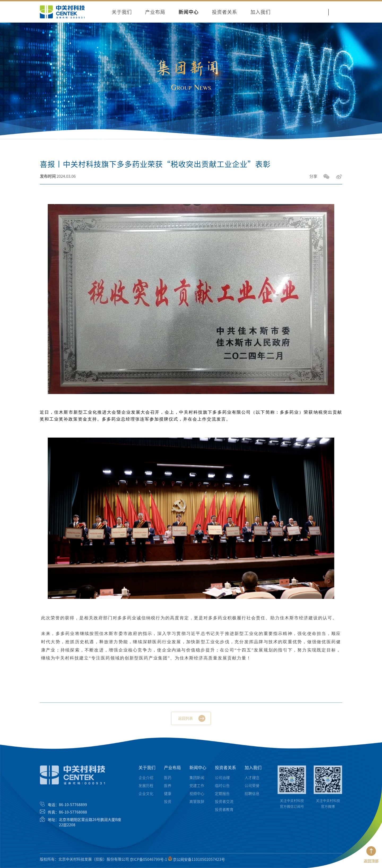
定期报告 (222, 796)
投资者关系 (225, 770)
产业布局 (172, 770)
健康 (168, 796)
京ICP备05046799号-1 (148, 861)
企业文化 (146, 796)
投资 (168, 804)
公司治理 (222, 780)
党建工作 (197, 788)
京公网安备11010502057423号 (196, 861)
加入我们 (253, 770)
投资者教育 (224, 812)
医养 (168, 788)
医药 (168, 780)
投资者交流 (224, 804)
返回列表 (185, 721)
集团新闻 (197, 780)
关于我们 (147, 770)
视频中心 (197, 796)
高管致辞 (197, 804)
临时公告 (222, 788)
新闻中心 (198, 770)
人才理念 (252, 780)
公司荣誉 (252, 788)
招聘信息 (252, 796)
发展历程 (146, 788)
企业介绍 (146, 780)
